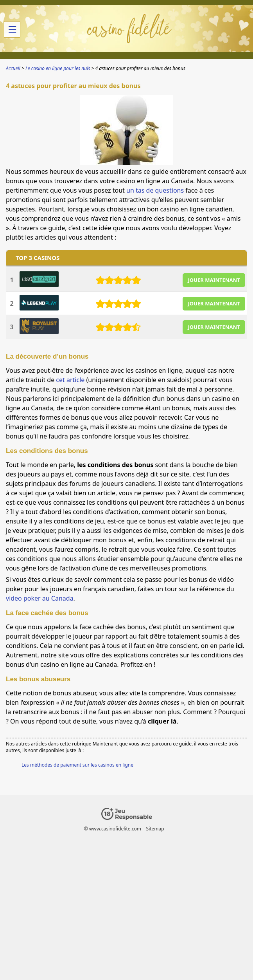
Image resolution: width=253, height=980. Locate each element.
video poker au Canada (40, 598)
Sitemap (155, 829)
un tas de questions (155, 190)
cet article (70, 380)
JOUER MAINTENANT (214, 280)
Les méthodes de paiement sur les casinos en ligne (77, 765)
